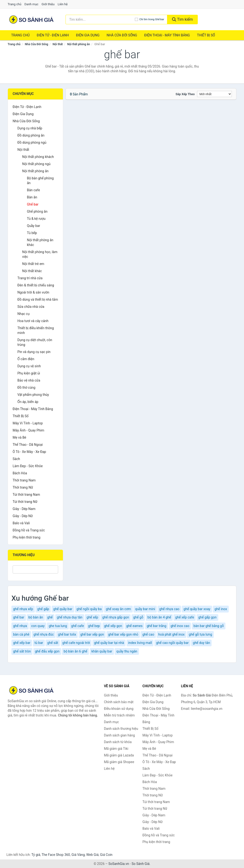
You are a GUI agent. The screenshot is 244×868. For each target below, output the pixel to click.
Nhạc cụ (23, 314)
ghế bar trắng (157, 626)
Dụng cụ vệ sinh (29, 366)
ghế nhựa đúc (44, 634)
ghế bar (19, 617)
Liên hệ (63, 4)
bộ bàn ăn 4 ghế (159, 617)
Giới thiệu (48, 4)
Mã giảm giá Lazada (119, 755)
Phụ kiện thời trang (26, 537)
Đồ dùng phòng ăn (31, 135)
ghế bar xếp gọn (92, 634)
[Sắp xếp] (214, 94)
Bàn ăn (32, 197)
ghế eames (134, 626)
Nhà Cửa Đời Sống (122, 35)
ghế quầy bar (63, 609)
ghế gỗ (138, 617)
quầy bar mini (145, 609)
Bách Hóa (20, 473)
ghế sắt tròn (22, 651)
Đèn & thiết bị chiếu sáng (36, 285)
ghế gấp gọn (207, 617)
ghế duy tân (201, 643)
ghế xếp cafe (185, 617)
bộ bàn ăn (36, 617)
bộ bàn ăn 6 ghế (75, 651)
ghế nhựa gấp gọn (116, 617)
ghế (50, 617)
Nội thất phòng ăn (79, 44)
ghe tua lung (58, 626)
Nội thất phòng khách (38, 157)
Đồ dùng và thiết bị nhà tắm (38, 299)
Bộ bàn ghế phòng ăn (40, 181)
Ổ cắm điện (26, 359)
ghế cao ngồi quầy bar (172, 643)
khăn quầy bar (102, 651)
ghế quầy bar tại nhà (109, 643)
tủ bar (39, 643)
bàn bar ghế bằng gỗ (209, 626)
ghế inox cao (180, 626)
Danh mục (32, 4)
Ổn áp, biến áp (28, 402)
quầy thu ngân (127, 651)
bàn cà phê (21, 634)
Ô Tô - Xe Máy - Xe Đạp (29, 452)
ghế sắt (53, 643)
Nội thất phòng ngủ (36, 164)
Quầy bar (33, 226)
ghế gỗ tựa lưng (200, 634)
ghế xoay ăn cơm (118, 609)
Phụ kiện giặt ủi (29, 373)
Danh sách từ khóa (118, 742)
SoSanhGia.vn (119, 864)
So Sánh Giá (140, 864)
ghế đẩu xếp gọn (47, 651)
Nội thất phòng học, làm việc (40, 254)
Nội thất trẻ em (33, 264)
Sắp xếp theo (185, 94)
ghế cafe (78, 626)
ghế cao (148, 634)
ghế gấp (43, 609)
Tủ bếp (32, 233)
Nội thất (58, 44)
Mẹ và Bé (19, 437)
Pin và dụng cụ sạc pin (34, 352)
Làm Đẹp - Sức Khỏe (28, 466)
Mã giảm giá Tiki (116, 749)
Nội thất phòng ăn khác (40, 242)
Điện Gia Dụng (88, 35)
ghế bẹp (94, 626)
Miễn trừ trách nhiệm (119, 715)
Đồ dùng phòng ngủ (32, 142)
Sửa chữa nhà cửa (31, 307)
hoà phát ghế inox (171, 634)
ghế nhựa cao (169, 609)
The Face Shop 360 (56, 855)
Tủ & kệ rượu (36, 219)
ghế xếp (92, 617)
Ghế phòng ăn (37, 211)
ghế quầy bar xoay (197, 609)
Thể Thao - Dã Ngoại (28, 445)
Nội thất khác (32, 271)
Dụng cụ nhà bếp (30, 128)
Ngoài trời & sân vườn (33, 292)
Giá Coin (106, 855)
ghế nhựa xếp (23, 609)
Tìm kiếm (183, 19)
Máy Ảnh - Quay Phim (28, 430)
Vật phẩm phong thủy (33, 395)
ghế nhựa (20, 626)
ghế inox (221, 609)
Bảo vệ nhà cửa (29, 380)
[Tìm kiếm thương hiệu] (100, 20)
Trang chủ (14, 4)
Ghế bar (33, 204)
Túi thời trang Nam (26, 495)
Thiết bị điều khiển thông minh (36, 330)
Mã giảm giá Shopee (119, 762)
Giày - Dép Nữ (23, 516)
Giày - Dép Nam (24, 509)
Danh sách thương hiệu (121, 729)
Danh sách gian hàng (119, 735)
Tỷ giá (36, 855)
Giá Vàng (78, 855)
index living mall (140, 643)
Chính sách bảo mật (119, 702)
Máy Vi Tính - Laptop (28, 423)
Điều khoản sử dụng (119, 709)
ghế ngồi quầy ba (89, 609)
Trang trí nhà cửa (30, 278)
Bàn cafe (33, 190)
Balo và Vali (21, 523)
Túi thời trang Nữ (25, 502)
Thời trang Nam (24, 480)
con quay (38, 626)
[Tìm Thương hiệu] (35, 569)
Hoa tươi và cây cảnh (33, 321)
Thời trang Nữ (23, 487)
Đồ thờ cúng (26, 387)
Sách (16, 459)
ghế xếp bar (22, 643)
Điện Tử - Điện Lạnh (53, 35)
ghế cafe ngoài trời (76, 643)
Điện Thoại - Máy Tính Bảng (167, 35)
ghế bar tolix (67, 634)
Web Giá (92, 855)
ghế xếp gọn (113, 626)
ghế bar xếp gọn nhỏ (123, 634)
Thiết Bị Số (206, 35)
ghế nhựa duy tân (70, 617)
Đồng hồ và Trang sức (29, 530)
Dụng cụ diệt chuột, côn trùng (35, 342)
